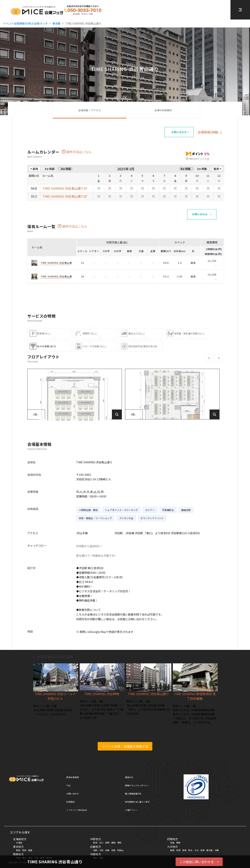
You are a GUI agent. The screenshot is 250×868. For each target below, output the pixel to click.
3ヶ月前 (50, 169)
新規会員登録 (73, 777)
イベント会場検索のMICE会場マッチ (25, 23)
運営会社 (129, 777)
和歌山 (121, 850)
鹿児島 (210, 850)
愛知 (119, 843)
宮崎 (202, 850)
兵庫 (107, 850)
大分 (196, 850)
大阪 (101, 850)
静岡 (113, 843)
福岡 (172, 850)
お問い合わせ (73, 794)
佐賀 (178, 850)
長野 (107, 843)
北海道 (19, 843)
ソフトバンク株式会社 (77, 810)
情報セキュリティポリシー (137, 785)
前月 (35, 169)
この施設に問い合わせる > (199, 862)
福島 (30, 850)
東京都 (56, 23)
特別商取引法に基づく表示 (137, 802)
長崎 (184, 850)
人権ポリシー (131, 810)
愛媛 (178, 843)
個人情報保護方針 (133, 794)
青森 (18, 850)
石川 (101, 843)
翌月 (216, 169)
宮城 (24, 850)
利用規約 (71, 802)
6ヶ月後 (186, 169)
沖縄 (217, 850)
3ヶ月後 (202, 169)
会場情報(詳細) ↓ (210, 132)
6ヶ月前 (66, 169)
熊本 (190, 850)
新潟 (95, 843)
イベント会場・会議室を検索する (125, 746)
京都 (95, 850)
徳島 (172, 843)
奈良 (113, 850)
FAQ (69, 785)
